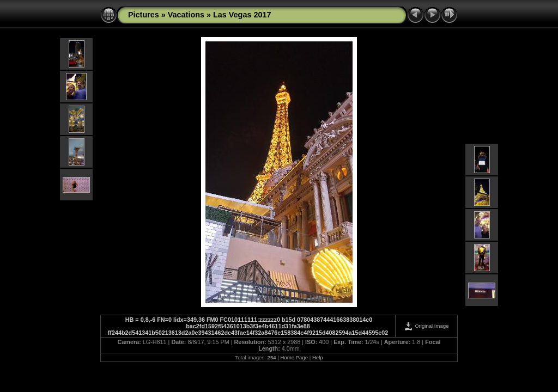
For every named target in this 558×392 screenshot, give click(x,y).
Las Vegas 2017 (242, 15)
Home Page (294, 357)
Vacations (186, 15)
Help (318, 357)
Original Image (426, 326)
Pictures (144, 15)
